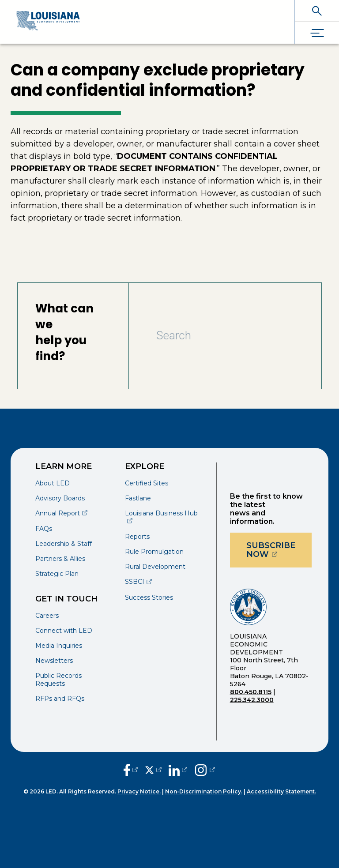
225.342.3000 (252, 700)
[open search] (317, 11)
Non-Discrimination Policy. (204, 791)
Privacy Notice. (139, 791)
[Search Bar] (225, 336)
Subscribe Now (279, 550)
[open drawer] (317, 33)
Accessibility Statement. (281, 791)
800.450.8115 (251, 692)
